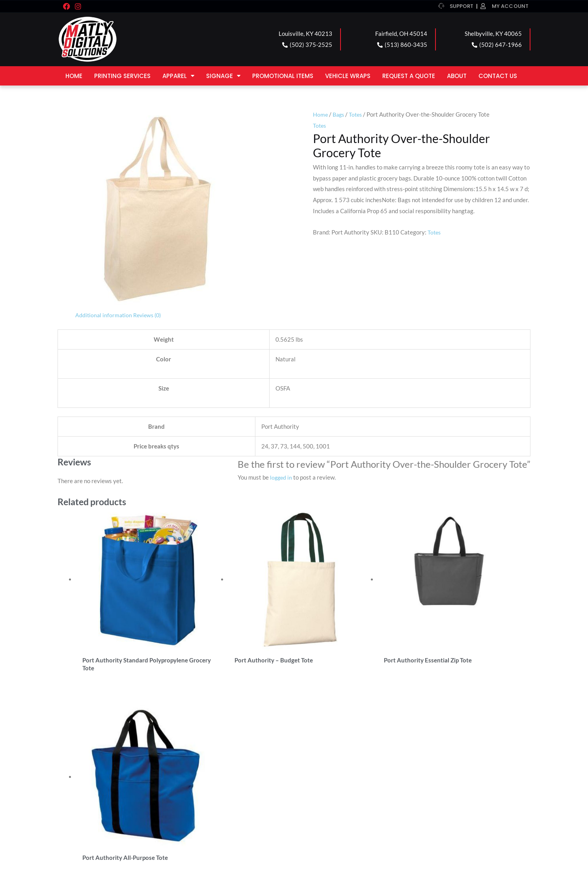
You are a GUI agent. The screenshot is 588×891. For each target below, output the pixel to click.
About (457, 76)
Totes (358, 114)
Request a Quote (409, 76)
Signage (223, 76)
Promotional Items (283, 76)
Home (74, 76)
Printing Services (122, 76)
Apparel (178, 76)
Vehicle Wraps (348, 76)
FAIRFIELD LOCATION (219, 780)
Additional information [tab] (104, 315)
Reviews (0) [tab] (150, 315)
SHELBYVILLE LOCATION (342, 780)
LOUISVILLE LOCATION (102, 780)
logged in (282, 477)
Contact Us (498, 76)
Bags (340, 114)
